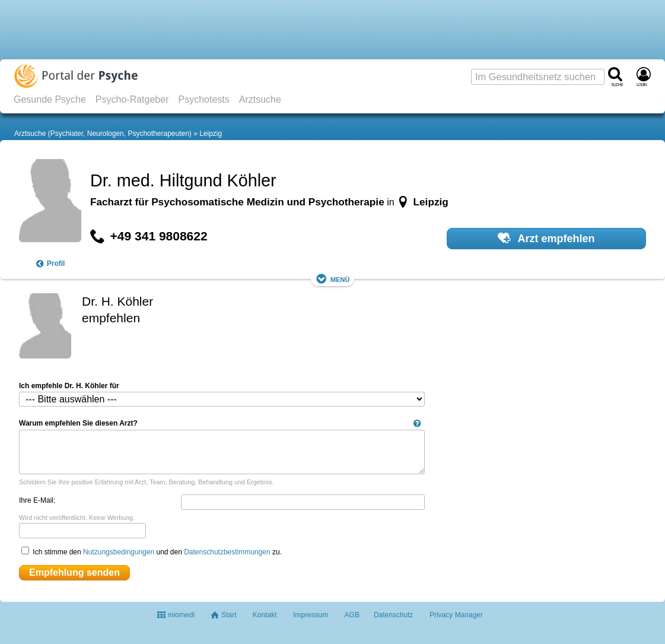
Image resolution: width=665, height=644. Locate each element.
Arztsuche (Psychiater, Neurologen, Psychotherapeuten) (103, 134)
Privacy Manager (456, 615)
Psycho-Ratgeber (132, 99)
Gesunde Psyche (50, 99)
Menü (333, 279)
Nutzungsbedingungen (119, 552)
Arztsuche (260, 99)
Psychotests (203, 99)
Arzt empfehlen (546, 238)
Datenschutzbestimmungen (227, 552)
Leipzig (211, 134)
